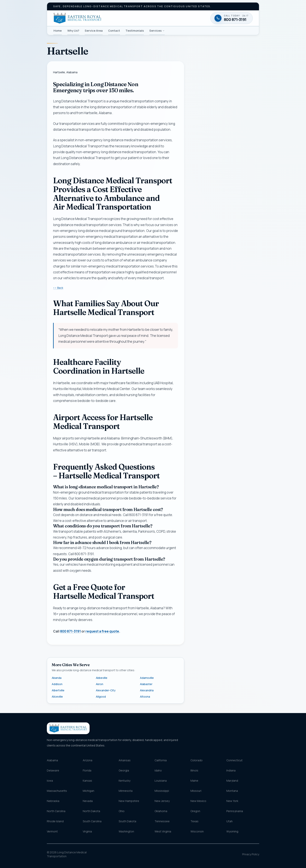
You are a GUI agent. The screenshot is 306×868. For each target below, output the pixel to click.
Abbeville (102, 678)
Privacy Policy (251, 854)
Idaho (158, 770)
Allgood (101, 697)
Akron (100, 684)
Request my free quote (225, 311)
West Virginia (163, 831)
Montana (232, 791)
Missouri (196, 791)
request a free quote (102, 631)
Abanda (57, 678)
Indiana (231, 770)
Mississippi (162, 791)
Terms (246, 320)
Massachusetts (57, 791)
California (161, 760)
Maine (194, 781)
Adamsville (147, 678)
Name (198, 145)
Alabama (52, 760)
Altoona (145, 697)
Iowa (50, 781)
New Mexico (198, 801)
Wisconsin (197, 831)
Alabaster (146, 684)
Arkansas (125, 760)
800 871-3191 (70, 631)
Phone (199, 163)
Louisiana (161, 781)
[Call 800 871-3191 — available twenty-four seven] (225, 336)
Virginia (87, 831)
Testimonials (135, 30)
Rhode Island (55, 821)
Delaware (53, 770)
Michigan (89, 791)
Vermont (52, 831)
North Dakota (91, 811)
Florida (87, 770)
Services (157, 30)
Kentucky (125, 781)
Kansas (87, 781)
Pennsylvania (235, 811)
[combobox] (225, 232)
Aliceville (57, 697)
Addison (57, 684)
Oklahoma (161, 811)
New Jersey (162, 801)
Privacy (238, 320)
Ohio (122, 811)
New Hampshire (129, 801)
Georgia (124, 770)
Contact (114, 30)
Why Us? (73, 30)
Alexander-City (106, 690)
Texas (194, 821)
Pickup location (208, 225)
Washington (126, 831)
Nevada (88, 801)
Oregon (195, 811)
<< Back (58, 288)
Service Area (94, 30)
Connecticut (234, 760)
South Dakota (127, 821)
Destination (206, 249)
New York (232, 801)
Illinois (194, 770)
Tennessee (162, 821)
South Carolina (92, 821)
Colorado (197, 760)
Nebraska (53, 801)
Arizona (88, 760)
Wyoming (232, 831)
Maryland (232, 781)
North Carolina (56, 811)
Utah (229, 821)
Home (58, 30)
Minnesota (126, 791)
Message (212, 274)
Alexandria (147, 690)
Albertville (58, 690)
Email (198, 181)
